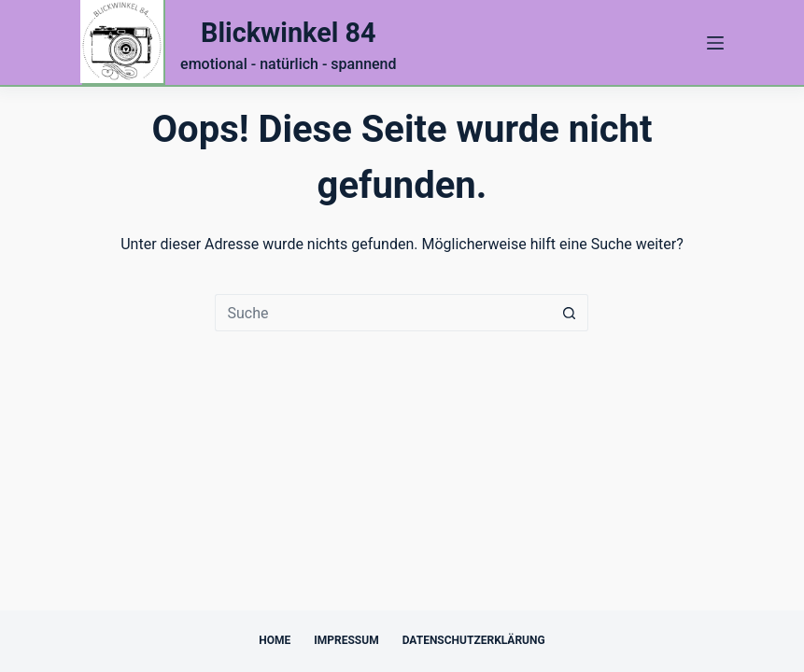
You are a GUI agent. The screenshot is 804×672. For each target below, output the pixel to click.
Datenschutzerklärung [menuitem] (474, 640)
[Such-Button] (570, 313)
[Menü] (715, 43)
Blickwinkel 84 (288, 33)
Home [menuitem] (275, 640)
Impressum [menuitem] (346, 640)
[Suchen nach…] (383, 313)
